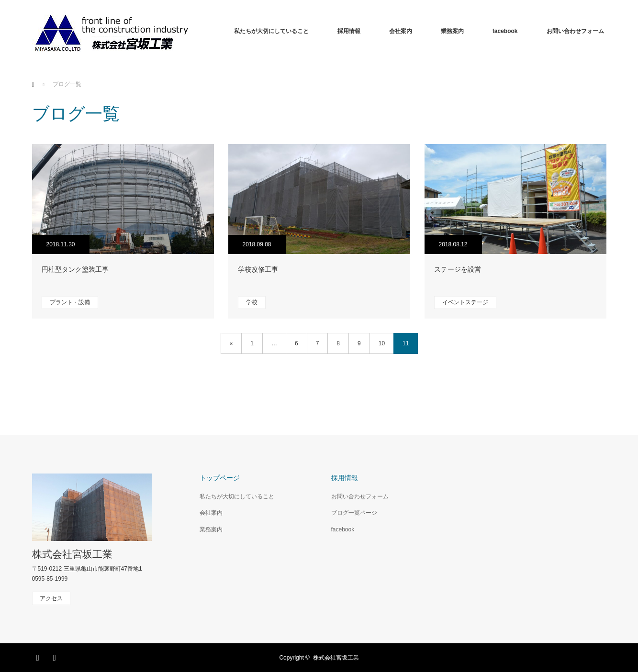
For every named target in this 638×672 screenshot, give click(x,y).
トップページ (220, 478)
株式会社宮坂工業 (72, 554)
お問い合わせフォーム (575, 31)
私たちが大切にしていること (271, 31)
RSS (56, 656)
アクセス (51, 598)
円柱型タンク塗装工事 (75, 269)
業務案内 (452, 31)
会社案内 (401, 31)
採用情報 (349, 31)
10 (382, 343)
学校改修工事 (258, 269)
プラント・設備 (70, 302)
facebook (505, 31)
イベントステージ (465, 302)
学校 (252, 302)
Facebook (39, 656)
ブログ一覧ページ (354, 513)
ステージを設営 (458, 269)
